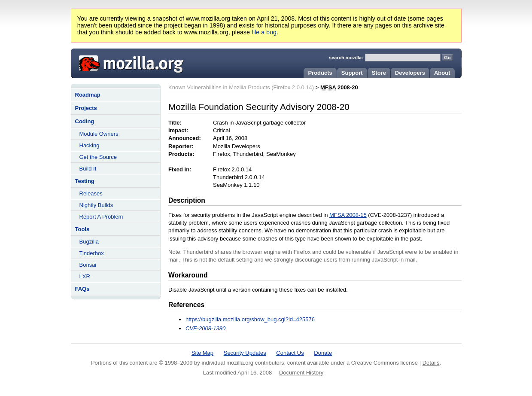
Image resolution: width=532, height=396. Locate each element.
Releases (91, 193)
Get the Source (98, 157)
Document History (301, 373)
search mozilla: (346, 58)
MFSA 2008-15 (348, 215)
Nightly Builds (96, 205)
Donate (323, 353)
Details (431, 363)
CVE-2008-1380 (205, 328)
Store (379, 73)
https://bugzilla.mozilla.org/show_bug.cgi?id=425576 (250, 319)
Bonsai (88, 265)
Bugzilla (89, 242)
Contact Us (290, 353)
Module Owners (99, 134)
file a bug (264, 32)
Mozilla (128, 62)
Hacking (90, 145)
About (442, 73)
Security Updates (245, 353)
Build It (88, 169)
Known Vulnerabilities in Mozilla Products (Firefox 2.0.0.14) (241, 87)
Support (352, 73)
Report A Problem (101, 217)
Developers (410, 73)
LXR (85, 276)
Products (320, 73)
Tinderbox (92, 253)
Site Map (202, 353)
